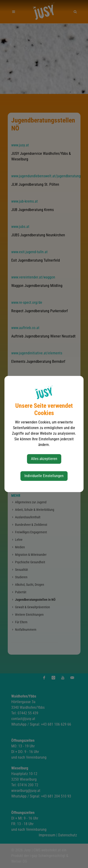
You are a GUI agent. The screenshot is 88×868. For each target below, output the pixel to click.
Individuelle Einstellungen (44, 476)
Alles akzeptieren (44, 459)
